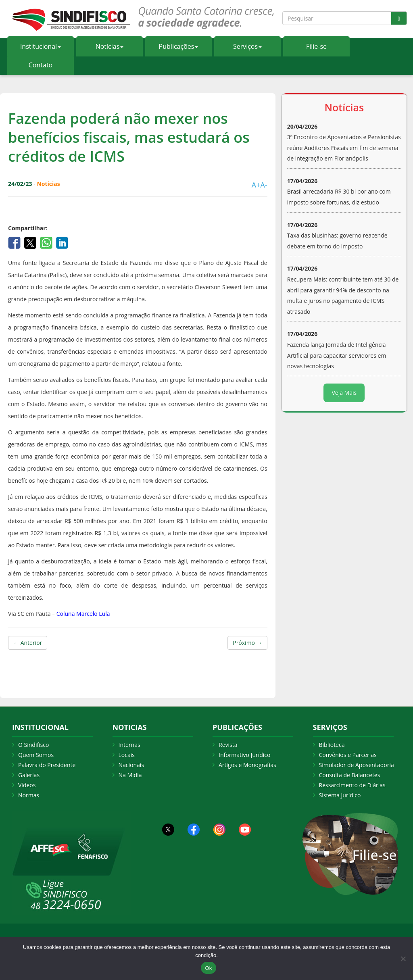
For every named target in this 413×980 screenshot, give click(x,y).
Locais (127, 755)
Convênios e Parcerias (348, 755)
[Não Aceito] (403, 959)
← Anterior (28, 643)
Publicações (179, 46)
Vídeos (27, 785)
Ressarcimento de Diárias (352, 785)
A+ (256, 185)
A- (264, 185)
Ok (208, 968)
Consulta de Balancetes (350, 775)
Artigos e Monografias (247, 765)
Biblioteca (332, 745)
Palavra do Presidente (47, 765)
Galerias (29, 775)
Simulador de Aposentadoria (357, 765)
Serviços (247, 46)
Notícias (110, 46)
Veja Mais (344, 393)
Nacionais (131, 765)
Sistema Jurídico (340, 795)
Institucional (41, 46)
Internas (129, 745)
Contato (41, 65)
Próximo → (247, 643)
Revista (228, 745)
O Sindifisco (33, 745)
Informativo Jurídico (245, 755)
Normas (29, 795)
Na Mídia (130, 775)
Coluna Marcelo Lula (83, 614)
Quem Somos (36, 755)
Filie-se (316, 46)
